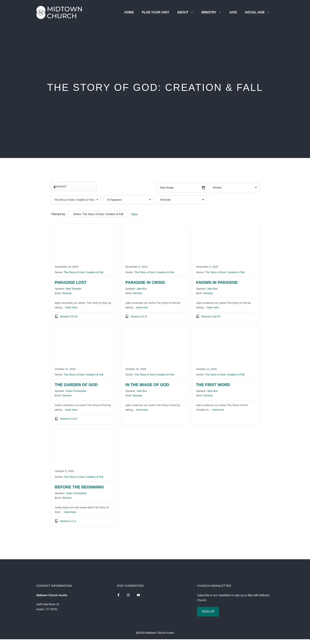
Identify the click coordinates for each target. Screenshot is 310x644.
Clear (134, 214)
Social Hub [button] (259, 12)
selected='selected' (76, 200)
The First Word (213, 385)
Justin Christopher (76, 391)
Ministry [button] (214, 12)
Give (233, 12)
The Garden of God (76, 385)
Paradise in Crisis (145, 282)
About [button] (187, 12)
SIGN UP (208, 612)
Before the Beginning (79, 487)
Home (129, 12)
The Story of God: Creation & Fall (84, 272)
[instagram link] (118, 595)
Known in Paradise (217, 282)
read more (71, 307)
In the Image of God (147, 385)
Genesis (67, 293)
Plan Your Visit (155, 12)
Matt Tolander (74, 289)
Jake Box (142, 289)
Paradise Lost (71, 282)
